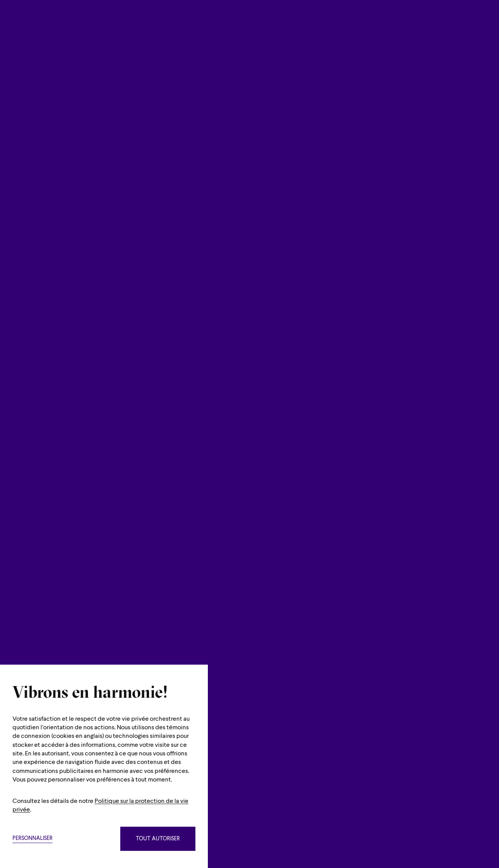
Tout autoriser (158, 839)
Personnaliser (33, 839)
